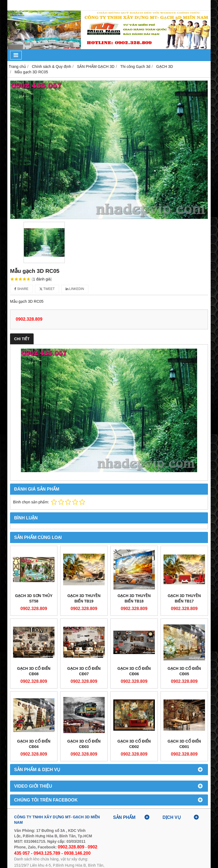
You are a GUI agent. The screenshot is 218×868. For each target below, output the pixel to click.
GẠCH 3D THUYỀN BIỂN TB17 (184, 598)
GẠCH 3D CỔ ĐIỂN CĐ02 (134, 744)
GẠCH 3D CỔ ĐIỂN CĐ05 (184, 671)
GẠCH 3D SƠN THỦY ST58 (34, 598)
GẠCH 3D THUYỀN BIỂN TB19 (84, 598)
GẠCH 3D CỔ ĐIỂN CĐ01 (184, 744)
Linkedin (75, 289)
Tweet (47, 289)
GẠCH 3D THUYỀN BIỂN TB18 (134, 598)
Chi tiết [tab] (22, 339)
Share (21, 289)
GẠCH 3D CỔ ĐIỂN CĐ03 (84, 744)
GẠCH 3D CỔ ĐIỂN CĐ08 (34, 671)
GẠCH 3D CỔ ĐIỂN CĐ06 (134, 671)
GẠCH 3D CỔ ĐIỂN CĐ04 (34, 744)
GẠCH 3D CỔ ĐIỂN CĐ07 (84, 671)
